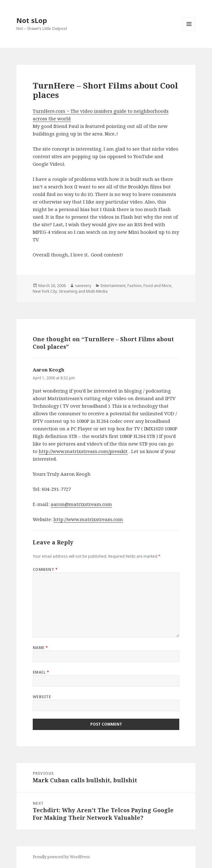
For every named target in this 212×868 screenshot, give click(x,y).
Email (41, 672)
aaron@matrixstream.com (81, 504)
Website (42, 697)
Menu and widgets (189, 30)
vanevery (83, 286)
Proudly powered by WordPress (61, 857)
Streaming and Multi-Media (83, 291)
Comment (45, 569)
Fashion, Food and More (149, 286)
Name (40, 648)
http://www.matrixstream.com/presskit (83, 451)
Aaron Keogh (48, 370)
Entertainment (113, 286)
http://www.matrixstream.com (88, 519)
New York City (45, 291)
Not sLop (32, 20)
